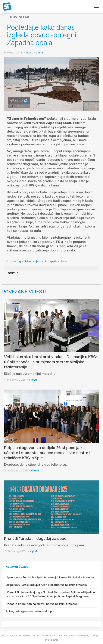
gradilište (25, 261)
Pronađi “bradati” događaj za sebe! (36, 538)
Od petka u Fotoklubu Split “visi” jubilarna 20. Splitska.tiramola (46, 585)
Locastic (53, 640)
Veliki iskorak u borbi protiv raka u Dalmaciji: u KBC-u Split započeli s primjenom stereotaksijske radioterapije (51, 362)
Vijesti (29, 52)
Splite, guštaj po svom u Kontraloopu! (30, 611)
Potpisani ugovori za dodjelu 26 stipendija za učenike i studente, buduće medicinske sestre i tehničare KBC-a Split (47, 453)
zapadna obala (57, 261)
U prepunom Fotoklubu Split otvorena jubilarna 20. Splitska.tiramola (50, 577)
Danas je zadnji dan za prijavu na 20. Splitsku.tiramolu (41, 604)
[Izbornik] (96, 7)
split (45, 261)
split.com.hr (7, 7)
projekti (37, 261)
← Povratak (18, 17)
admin (40, 52)
